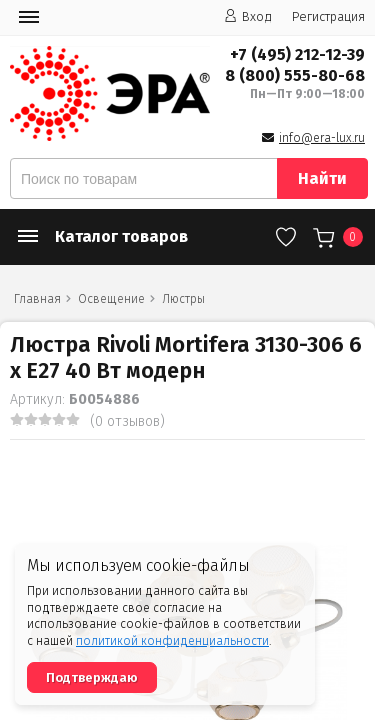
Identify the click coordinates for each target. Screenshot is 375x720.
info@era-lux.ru (322, 138)
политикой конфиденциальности (172, 641)
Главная (37, 299)
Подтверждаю (92, 677)
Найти (322, 178)
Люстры (183, 299)
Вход (248, 16)
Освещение (111, 299)
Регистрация (328, 16)
